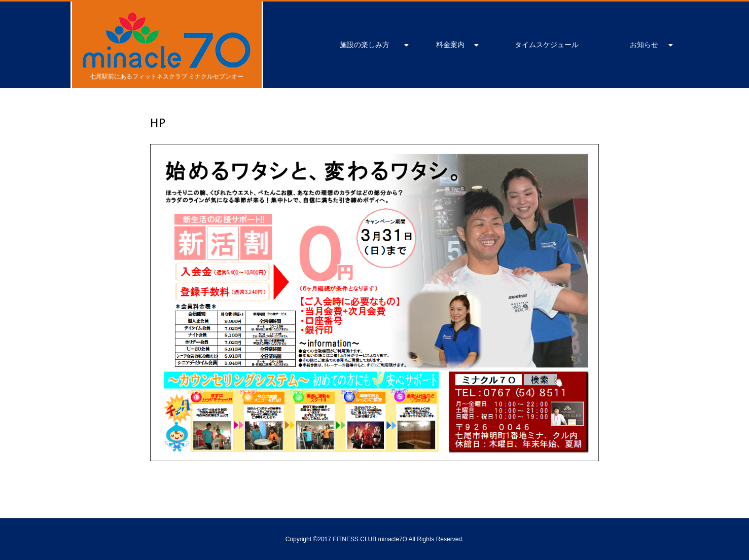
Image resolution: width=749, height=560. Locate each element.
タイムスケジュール (547, 45)
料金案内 (450, 45)
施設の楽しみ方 (365, 45)
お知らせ (644, 45)
